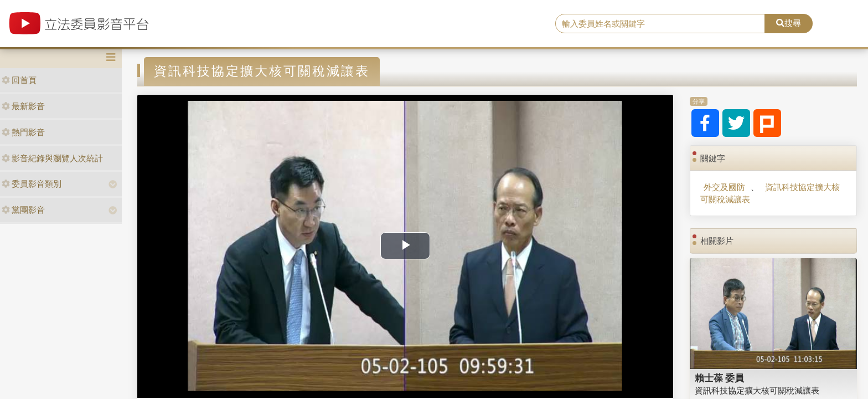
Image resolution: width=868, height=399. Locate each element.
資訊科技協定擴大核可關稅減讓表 (770, 193)
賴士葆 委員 (720, 378)
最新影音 (23, 106)
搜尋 (789, 23)
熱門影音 (23, 132)
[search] (660, 24)
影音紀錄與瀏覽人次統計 (52, 158)
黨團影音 (23, 210)
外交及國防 (724, 187)
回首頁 (19, 80)
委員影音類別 (32, 184)
